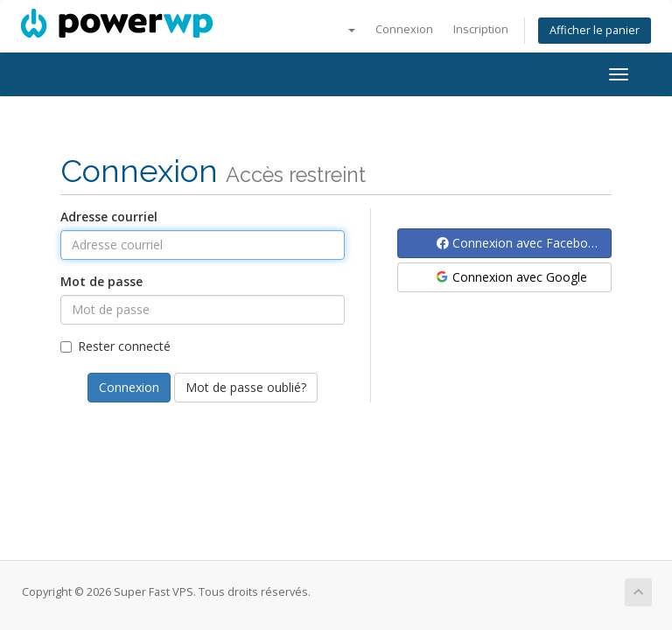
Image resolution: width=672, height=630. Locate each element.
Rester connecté (115, 346)
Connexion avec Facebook (519, 243)
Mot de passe (101, 281)
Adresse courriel (109, 217)
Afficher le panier (595, 30)
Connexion (404, 29)
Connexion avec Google (511, 277)
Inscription (481, 29)
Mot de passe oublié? (246, 387)
